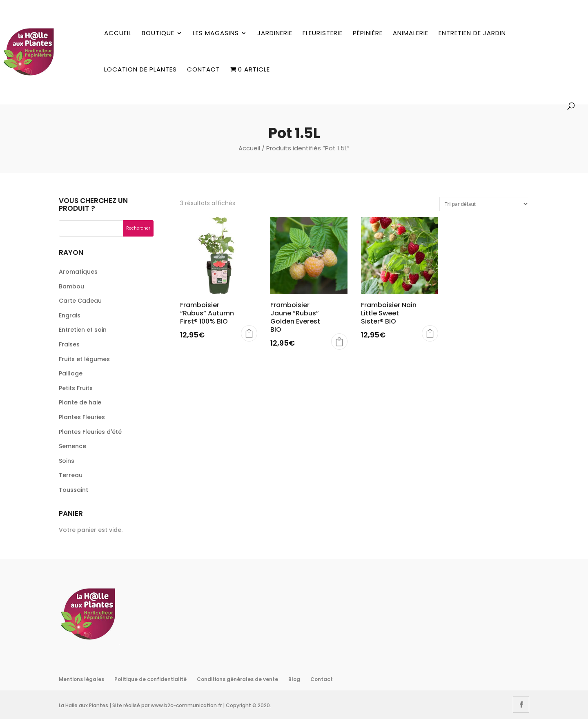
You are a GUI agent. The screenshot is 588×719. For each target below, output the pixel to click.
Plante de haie (80, 402)
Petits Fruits (76, 388)
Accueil (118, 33)
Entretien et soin (83, 330)
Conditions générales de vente (237, 679)
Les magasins (216, 33)
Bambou (71, 286)
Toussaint (73, 490)
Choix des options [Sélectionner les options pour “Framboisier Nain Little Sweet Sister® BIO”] (430, 333)
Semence (72, 446)
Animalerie (411, 33)
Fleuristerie (323, 33)
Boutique (158, 33)
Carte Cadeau (80, 301)
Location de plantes (140, 70)
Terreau (71, 475)
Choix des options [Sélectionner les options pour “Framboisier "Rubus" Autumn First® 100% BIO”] (249, 333)
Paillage (71, 373)
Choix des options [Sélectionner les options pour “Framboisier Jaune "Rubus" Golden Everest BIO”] (339, 342)
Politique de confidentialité (150, 679)
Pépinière (368, 33)
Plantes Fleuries (82, 417)
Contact (204, 70)
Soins (67, 461)
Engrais (70, 315)
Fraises (69, 344)
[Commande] (484, 204)
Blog (294, 679)
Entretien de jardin (472, 33)
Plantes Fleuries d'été (90, 432)
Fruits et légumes (84, 359)
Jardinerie (275, 33)
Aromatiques (78, 272)
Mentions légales (81, 679)
